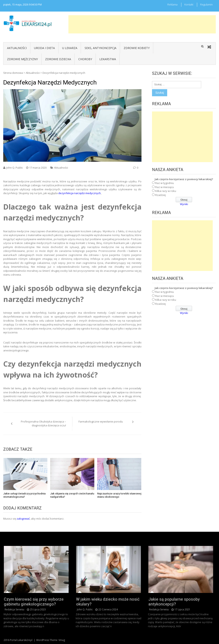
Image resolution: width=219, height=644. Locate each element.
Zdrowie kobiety (137, 48)
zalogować (23, 519)
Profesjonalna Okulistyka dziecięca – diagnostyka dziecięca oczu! (43, 424)
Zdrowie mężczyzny (22, 59)
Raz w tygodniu (165, 183)
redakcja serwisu (14, 609)
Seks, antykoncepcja (100, 48)
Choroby (85, 59)
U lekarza (70, 48)
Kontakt (189, 4)
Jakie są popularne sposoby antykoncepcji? (174, 602)
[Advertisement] (142, 24)
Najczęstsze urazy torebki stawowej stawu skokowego (119, 495)
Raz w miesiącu (165, 187)
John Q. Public (15, 168)
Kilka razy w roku (166, 191)
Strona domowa (13, 73)
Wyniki (184, 204)
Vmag (62, 640)
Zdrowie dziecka (58, 59)
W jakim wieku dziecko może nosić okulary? (108, 602)
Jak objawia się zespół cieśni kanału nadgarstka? (72, 495)
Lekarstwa (108, 59)
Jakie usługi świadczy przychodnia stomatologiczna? (24, 495)
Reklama (172, 4)
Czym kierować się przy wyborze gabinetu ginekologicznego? (34, 602)
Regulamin (206, 4)
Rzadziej (161, 195)
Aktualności (17, 48)
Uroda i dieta (44, 48)
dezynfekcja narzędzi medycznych (80, 193)
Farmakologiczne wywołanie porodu (101, 421)
